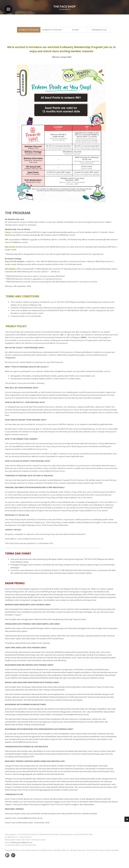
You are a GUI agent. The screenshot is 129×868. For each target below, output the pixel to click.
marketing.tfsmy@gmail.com (21, 842)
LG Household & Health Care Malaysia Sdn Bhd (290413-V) (44, 850)
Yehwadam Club (99, 30)
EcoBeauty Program (29, 30)
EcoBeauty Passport (52, 30)
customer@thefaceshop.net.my (34, 449)
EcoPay (76, 30)
